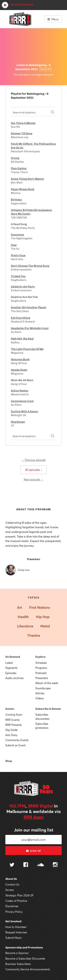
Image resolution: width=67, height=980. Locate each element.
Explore (40, 657)
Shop (9, 761)
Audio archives (14, 678)
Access (10, 890)
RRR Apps (34, 817)
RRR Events (13, 720)
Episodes (11, 673)
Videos (40, 698)
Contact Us (12, 884)
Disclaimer (12, 906)
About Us (11, 879)
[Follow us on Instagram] (55, 865)
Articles (40, 693)
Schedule (41, 663)
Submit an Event (15, 745)
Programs (41, 668)
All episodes (33, 470)
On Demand (13, 657)
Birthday (16, 200)
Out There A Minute (23, 123)
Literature (25, 626)
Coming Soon (14, 715)
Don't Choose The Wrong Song (30, 266)
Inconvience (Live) (22, 401)
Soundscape (43, 688)
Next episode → (33, 479)
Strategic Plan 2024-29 (19, 895)
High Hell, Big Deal (22, 339)
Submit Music (14, 938)
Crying (15, 158)
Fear (14, 245)
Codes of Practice (16, 901)
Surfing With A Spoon (24, 411)
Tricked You (18, 276)
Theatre (34, 635)
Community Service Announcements (28, 969)
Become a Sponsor (17, 953)
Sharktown (18, 422)
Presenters (42, 678)
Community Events (17, 740)
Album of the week (47, 683)
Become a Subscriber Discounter (25, 958)
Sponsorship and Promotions (24, 948)
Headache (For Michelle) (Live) (30, 328)
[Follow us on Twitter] (12, 865)
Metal (45, 626)
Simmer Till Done (22, 133)
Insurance (18, 235)
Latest (9, 663)
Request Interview (16, 932)
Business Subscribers (18, 964)
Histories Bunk (20, 359)
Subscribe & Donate (48, 709)
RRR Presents (14, 725)
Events (10, 709)
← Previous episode (33, 460)
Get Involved (13, 921)
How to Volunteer (16, 927)
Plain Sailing (19, 168)
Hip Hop (43, 617)
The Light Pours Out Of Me (27, 349)
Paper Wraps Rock (23, 189)
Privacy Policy (14, 912)
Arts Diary (11, 735)
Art (19, 607)
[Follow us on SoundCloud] (40, 865)
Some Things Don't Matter (28, 179)
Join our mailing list (34, 830)
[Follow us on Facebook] (26, 865)
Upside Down (19, 370)
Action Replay (20, 391)
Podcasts (41, 673)
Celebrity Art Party (23, 287)
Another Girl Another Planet (29, 307)
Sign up (33, 851)
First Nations (40, 607)
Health (23, 617)
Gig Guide (11, 730)
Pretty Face (18, 255)
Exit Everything (21, 318)
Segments (11, 668)
